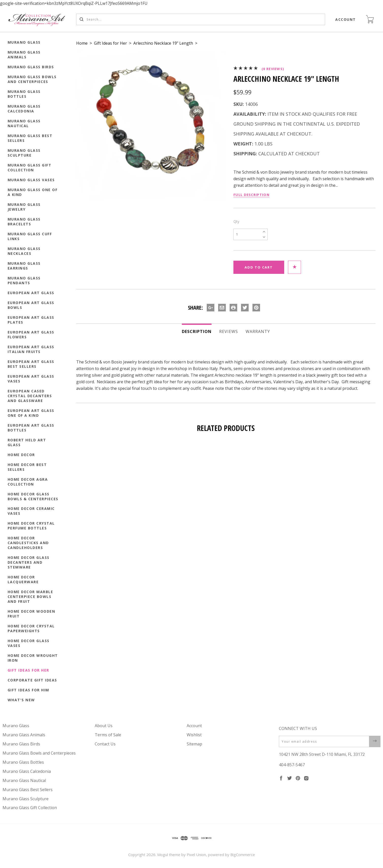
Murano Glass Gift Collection (30, 168)
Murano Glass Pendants (24, 280)
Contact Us (105, 744)
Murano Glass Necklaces (24, 251)
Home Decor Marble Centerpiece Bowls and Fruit (30, 597)
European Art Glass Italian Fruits (31, 349)
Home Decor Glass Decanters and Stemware (29, 562)
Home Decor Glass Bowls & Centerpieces (33, 496)
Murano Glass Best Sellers (30, 138)
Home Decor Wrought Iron (33, 658)
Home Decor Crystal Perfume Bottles (31, 526)
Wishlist (194, 735)
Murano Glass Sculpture (24, 153)
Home (82, 43)
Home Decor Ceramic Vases (31, 511)
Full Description (251, 195)
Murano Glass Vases (31, 180)
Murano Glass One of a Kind (33, 192)
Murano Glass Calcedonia (24, 109)
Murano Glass (24, 42)
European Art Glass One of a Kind (31, 413)
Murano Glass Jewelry (24, 207)
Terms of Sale (108, 735)
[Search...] (201, 19)
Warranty (258, 331)
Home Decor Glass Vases (29, 643)
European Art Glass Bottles (31, 428)
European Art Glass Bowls (31, 305)
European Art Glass (31, 293)
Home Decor (21, 455)
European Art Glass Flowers (31, 335)
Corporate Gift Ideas (32, 680)
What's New (21, 700)
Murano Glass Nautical (24, 123)
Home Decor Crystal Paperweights (31, 628)
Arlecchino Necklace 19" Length (163, 43)
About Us (104, 726)
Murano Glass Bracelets (24, 222)
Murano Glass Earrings (24, 266)
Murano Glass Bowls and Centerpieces (32, 79)
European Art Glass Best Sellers (31, 364)
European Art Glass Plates (31, 320)
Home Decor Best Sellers (27, 467)
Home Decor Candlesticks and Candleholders (28, 543)
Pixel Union (196, 855)
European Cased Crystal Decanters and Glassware (30, 396)
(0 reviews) (273, 69)
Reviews (229, 331)
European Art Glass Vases (31, 379)
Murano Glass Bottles (24, 94)
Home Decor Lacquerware (23, 579)
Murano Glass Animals (24, 55)
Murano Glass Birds (31, 67)
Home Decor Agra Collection (28, 482)
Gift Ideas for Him (28, 690)
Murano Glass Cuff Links (30, 236)
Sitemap (194, 744)
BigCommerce (243, 855)
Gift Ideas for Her (28, 670)
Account (346, 19)
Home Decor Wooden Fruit (31, 614)
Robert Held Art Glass (27, 442)
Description (197, 331)
